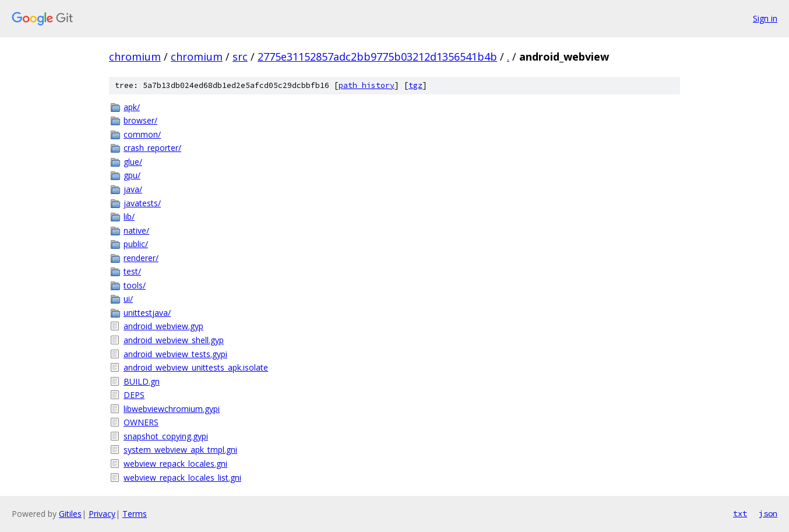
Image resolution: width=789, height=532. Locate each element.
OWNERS (141, 422)
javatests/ (142, 203)
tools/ (135, 285)
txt (740, 513)
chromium (135, 57)
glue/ (133, 162)
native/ (136, 230)
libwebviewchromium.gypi (172, 409)
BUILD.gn (142, 381)
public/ (136, 244)
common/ (142, 134)
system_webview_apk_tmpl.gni (180, 450)
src (240, 57)
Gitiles (70, 514)
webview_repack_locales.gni (175, 464)
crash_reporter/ (152, 148)
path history (367, 85)
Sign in (765, 18)
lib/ (129, 216)
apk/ (132, 107)
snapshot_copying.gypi (166, 436)
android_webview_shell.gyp (174, 340)
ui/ (128, 299)
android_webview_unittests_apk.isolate (196, 367)
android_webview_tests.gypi (175, 354)
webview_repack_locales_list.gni (182, 478)
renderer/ (141, 258)
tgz (415, 85)
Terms (135, 514)
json (768, 513)
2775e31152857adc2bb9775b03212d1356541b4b (377, 57)
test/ (132, 271)
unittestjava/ (147, 313)
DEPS (134, 395)
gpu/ (132, 175)
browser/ (140, 120)
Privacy (102, 514)
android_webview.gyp (163, 326)
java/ (133, 189)
